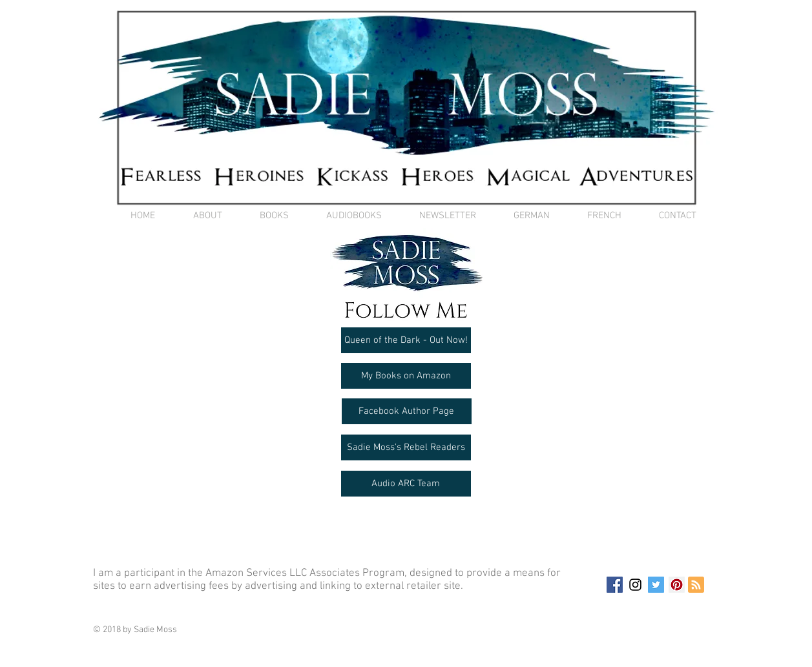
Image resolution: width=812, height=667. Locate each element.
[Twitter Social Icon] (656, 585)
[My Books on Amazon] (406, 376)
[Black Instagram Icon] (635, 585)
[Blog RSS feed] (696, 585)
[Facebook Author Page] (407, 411)
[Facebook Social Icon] (615, 585)
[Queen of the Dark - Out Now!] (406, 340)
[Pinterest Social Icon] (677, 585)
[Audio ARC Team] (406, 484)
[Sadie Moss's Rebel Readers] (406, 447)
